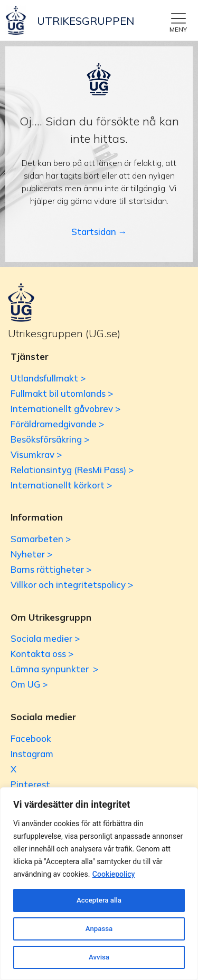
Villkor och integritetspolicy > (72, 585)
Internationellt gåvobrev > (65, 409)
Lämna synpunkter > (54, 669)
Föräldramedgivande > (57, 424)
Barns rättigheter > (51, 569)
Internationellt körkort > (61, 485)
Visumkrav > (36, 454)
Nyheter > (31, 554)
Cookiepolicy (114, 874)
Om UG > (29, 684)
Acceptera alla (99, 900)
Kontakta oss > (42, 654)
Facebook (31, 738)
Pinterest (30, 784)
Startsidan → (99, 232)
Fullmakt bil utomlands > (62, 393)
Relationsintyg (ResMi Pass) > (72, 470)
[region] (99, 884)
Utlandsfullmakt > (48, 378)
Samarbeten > (41, 539)
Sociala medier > (45, 638)
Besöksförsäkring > (50, 439)
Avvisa (99, 957)
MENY (178, 29)
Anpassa (99, 929)
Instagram (32, 754)
